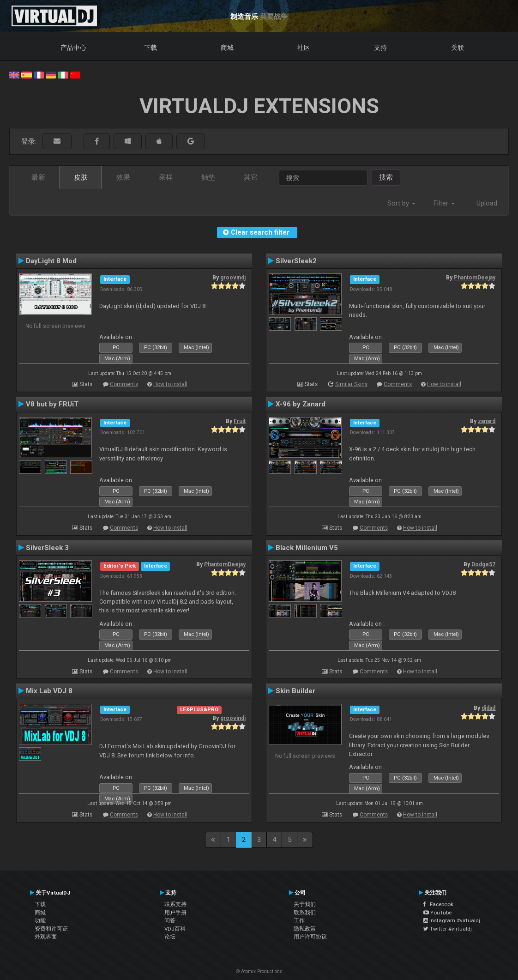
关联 (458, 48)
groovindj (233, 278)
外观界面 (46, 937)
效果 (123, 177)
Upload (487, 203)
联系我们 (305, 913)
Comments (124, 384)
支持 (380, 48)
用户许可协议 (310, 937)
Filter (444, 203)
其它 (251, 177)
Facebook (438, 904)
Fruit (240, 421)
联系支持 (175, 904)
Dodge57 (483, 564)
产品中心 (73, 48)
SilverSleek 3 (47, 548)
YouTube (437, 913)
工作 (299, 920)
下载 (151, 48)
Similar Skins (351, 384)
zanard (487, 421)
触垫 (208, 177)
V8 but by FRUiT (52, 404)
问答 (170, 920)
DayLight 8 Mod (51, 261)
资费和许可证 (51, 929)
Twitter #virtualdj (448, 929)
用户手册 (175, 913)
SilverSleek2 (296, 261)
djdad (488, 708)
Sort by (401, 203)
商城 (227, 48)
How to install (170, 384)
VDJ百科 (175, 929)
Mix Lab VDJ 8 (49, 691)
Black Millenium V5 (307, 548)
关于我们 (305, 904)
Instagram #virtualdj (452, 920)
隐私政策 (305, 929)
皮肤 (81, 177)
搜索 (386, 177)
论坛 (170, 937)
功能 (40, 920)
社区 (304, 48)
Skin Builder (295, 691)
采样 (166, 177)
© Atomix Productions (259, 971)
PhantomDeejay (475, 278)
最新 (38, 177)
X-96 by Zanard (301, 404)
